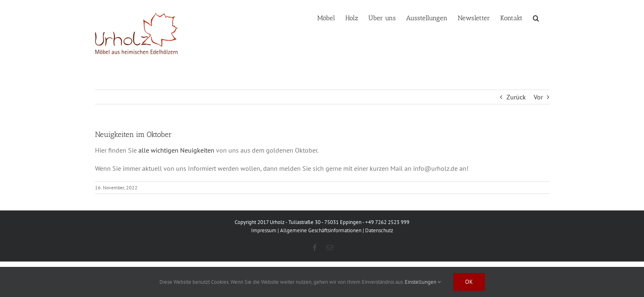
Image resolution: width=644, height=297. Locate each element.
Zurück (516, 97)
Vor (538, 97)
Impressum (264, 230)
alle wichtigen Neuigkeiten (176, 150)
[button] (546, 17)
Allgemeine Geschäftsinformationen (321, 230)
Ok (469, 282)
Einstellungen (423, 282)
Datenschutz (379, 230)
